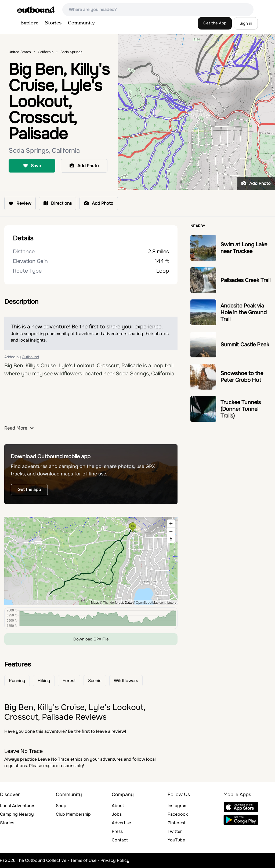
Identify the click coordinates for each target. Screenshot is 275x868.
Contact (120, 840)
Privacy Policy (115, 860)
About (118, 806)
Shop (61, 806)
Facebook (178, 814)
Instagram (178, 806)
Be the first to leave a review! (97, 731)
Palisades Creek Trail (245, 280)
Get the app (29, 490)
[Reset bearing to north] (171, 539)
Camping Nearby (17, 814)
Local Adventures (18, 806)
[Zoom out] (171, 531)
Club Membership (73, 814)
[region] (91, 561)
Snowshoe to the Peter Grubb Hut (242, 377)
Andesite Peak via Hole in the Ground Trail (244, 312)
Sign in (246, 23)
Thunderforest (113, 603)
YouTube (176, 840)
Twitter (175, 831)
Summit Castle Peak (245, 345)
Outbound (30, 357)
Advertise (121, 823)
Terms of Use (83, 860)
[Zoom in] (171, 523)
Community (81, 23)
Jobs (117, 814)
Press (117, 831)
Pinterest (177, 823)
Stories (53, 23)
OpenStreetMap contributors (156, 603)
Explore (29, 23)
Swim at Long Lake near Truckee (244, 248)
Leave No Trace (54, 759)
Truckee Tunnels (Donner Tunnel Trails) (241, 409)
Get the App (215, 23)
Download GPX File (91, 639)
